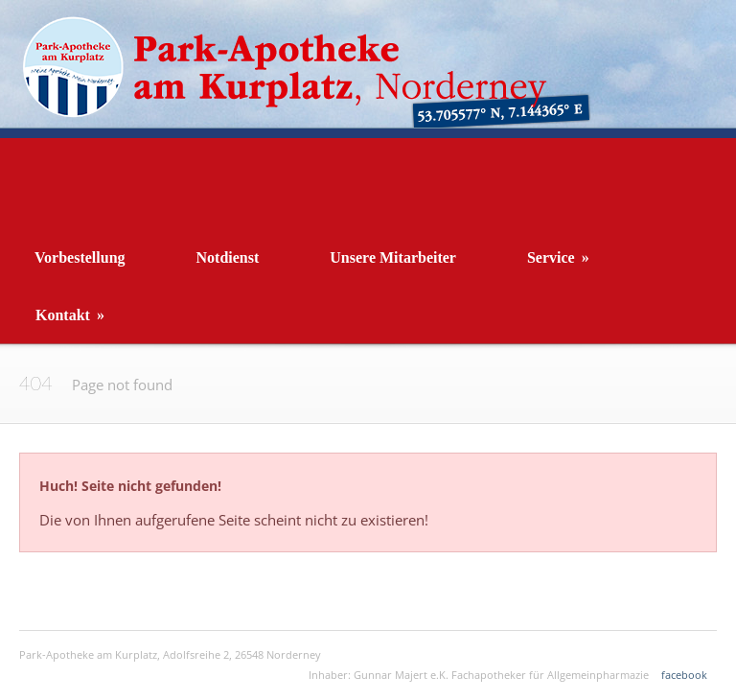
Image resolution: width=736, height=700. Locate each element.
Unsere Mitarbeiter (393, 257)
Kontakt (70, 315)
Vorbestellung (80, 257)
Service (558, 257)
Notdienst (228, 257)
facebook (684, 675)
